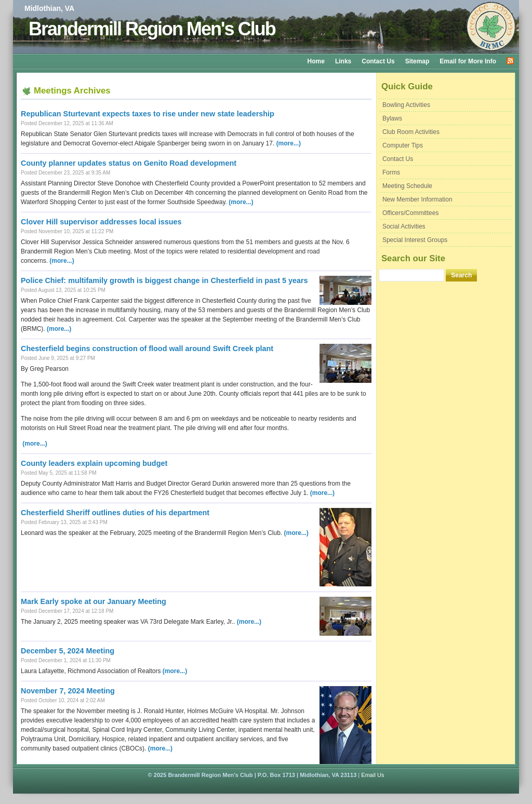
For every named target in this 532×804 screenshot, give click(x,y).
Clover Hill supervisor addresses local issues (101, 222)
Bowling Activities (406, 105)
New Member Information (417, 199)
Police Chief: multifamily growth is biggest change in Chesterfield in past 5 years (164, 280)
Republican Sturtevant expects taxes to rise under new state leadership (148, 114)
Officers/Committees (410, 213)
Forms (391, 172)
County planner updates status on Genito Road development (129, 163)
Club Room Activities (411, 132)
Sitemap (417, 61)
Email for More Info (468, 61)
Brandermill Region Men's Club (152, 29)
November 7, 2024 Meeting (68, 691)
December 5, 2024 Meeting (68, 651)
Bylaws (392, 118)
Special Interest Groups (415, 240)
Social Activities (404, 226)
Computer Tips (403, 145)
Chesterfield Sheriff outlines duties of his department (115, 513)
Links (343, 61)
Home (316, 61)
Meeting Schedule (407, 186)
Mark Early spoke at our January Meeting (94, 601)
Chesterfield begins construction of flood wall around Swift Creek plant (147, 349)
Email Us (373, 775)
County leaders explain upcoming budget (94, 463)
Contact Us (378, 61)
